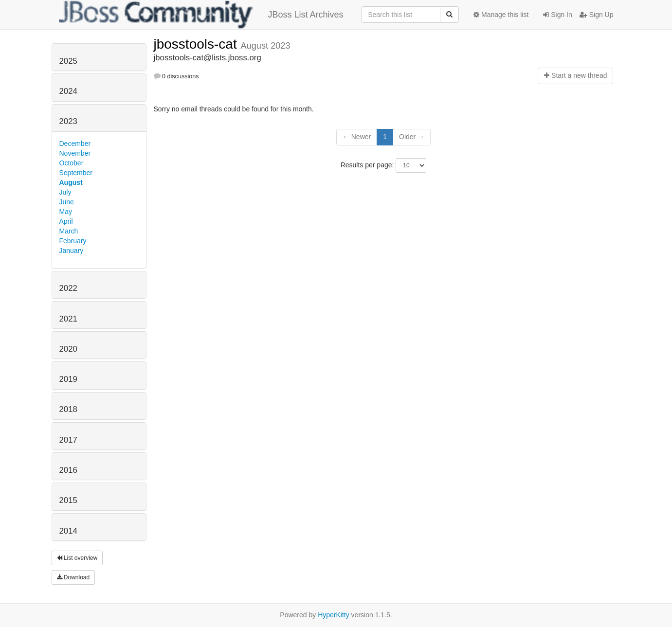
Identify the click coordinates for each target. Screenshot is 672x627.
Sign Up (597, 15)
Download (73, 577)
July (65, 192)
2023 (68, 121)
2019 (68, 379)
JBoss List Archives (201, 15)
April (66, 221)
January (72, 251)
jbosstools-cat (197, 44)
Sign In (557, 15)
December (75, 143)
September (76, 173)
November (75, 153)
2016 (68, 470)
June (67, 202)
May (66, 212)
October (72, 163)
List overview (77, 558)
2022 (68, 288)
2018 (68, 409)
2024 (68, 91)
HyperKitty (334, 615)
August (71, 182)
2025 (68, 61)
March (69, 231)
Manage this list (501, 15)
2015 (68, 500)
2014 (68, 531)
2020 (68, 349)
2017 (68, 440)
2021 (68, 319)
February (73, 241)
